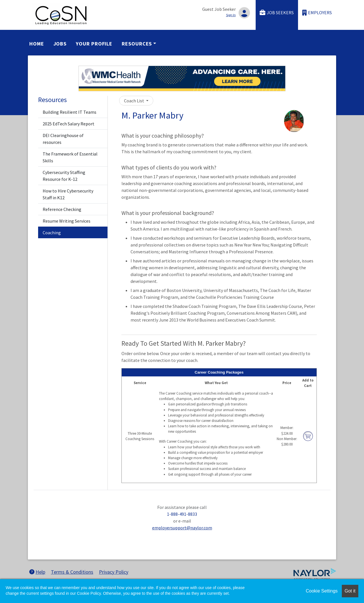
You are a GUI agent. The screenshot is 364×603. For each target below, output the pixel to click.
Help (37, 572)
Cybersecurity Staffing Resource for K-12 (64, 176)
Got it (350, 591)
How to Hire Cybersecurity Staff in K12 (68, 194)
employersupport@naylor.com (182, 528)
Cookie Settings (322, 591)
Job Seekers (277, 13)
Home (37, 44)
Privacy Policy (114, 572)
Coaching (52, 233)
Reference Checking (62, 209)
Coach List (135, 101)
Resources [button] (137, 44)
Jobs (60, 44)
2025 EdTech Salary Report (69, 124)
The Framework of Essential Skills (70, 157)
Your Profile (94, 44)
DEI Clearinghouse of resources (63, 139)
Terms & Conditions (72, 572)
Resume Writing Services (67, 221)
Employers (317, 13)
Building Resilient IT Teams (70, 112)
